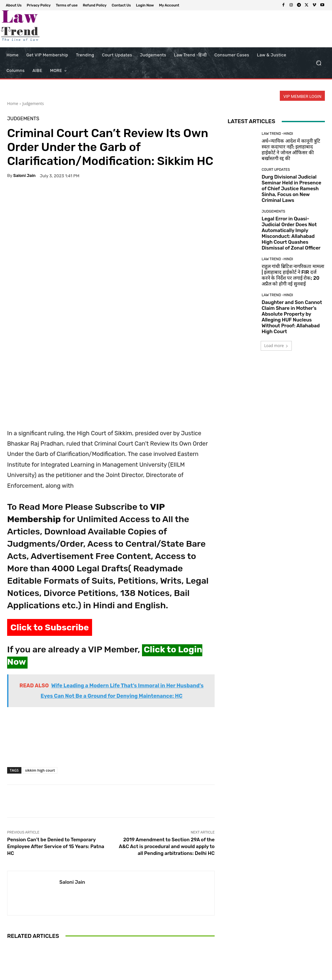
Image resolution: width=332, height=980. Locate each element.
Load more (276, 346)
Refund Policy (221, 974)
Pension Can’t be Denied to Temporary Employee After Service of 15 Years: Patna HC (56, 756)
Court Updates (276, 170)
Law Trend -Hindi (277, 134)
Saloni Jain (24, 175)
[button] (319, 63)
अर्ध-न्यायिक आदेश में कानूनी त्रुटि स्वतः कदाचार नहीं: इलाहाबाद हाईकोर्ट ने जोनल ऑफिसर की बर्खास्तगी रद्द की (291, 150)
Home (13, 104)
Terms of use (191, 974)
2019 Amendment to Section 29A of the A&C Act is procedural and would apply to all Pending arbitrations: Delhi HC (167, 756)
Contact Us (249, 974)
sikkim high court (40, 679)
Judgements (33, 104)
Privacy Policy (161, 974)
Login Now (275, 974)
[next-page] (22, 949)
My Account (301, 974)
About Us (134, 974)
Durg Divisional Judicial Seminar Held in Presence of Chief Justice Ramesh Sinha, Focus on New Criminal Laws (291, 189)
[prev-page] (11, 949)
